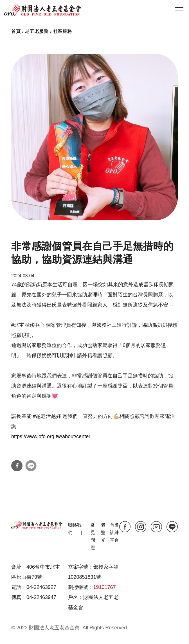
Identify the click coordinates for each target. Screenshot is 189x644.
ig (141, 527)
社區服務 (63, 31)
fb (125, 527)
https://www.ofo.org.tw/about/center (51, 436)
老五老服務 (37, 31)
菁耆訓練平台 (114, 532)
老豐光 (103, 532)
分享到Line (31, 466)
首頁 (16, 31)
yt (156, 527)
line (172, 527)
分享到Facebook (17, 466)
